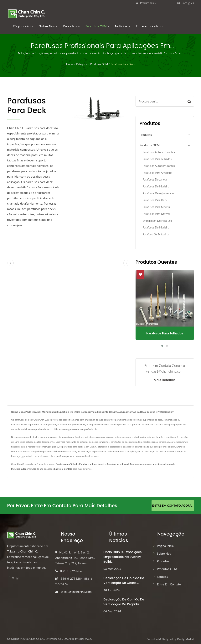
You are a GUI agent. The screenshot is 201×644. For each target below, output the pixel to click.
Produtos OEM (97, 26)
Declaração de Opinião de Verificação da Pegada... (124, 602)
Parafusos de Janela (155, 179)
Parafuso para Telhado (67, 464)
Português (188, 3)
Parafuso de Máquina (156, 234)
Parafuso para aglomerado (143, 464)
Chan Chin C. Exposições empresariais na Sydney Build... (122, 556)
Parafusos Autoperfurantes (159, 152)
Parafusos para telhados (157, 159)
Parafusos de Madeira (156, 227)
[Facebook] (9, 578)
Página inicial (23, 26)
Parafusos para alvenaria (157, 173)
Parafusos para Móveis (156, 207)
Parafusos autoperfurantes (159, 166)
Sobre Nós (48, 26)
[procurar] (137, 3)
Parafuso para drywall (118, 464)
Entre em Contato (63, 469)
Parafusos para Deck (123, 64)
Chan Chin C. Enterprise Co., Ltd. (49, 639)
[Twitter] (13, 578)
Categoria (82, 64)
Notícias (123, 26)
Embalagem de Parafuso (157, 221)
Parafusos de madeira (156, 186)
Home (70, 64)
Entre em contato (149, 26)
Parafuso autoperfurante (24, 469)
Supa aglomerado (166, 464)
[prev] (11, 263)
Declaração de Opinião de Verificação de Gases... (124, 580)
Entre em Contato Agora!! (173, 505)
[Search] (157, 3)
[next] (126, 263)
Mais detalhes (165, 380)
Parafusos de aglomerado (158, 193)
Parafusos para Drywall (156, 214)
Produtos (71, 26)
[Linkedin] (18, 578)
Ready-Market (186, 639)
